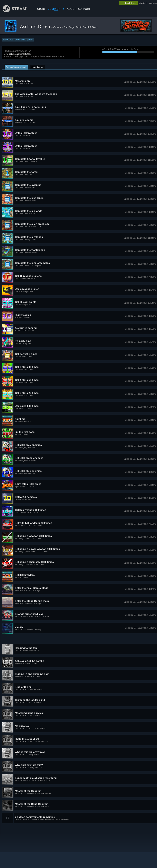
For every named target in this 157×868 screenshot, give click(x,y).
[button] (79, 82)
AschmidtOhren (36, 26)
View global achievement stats (17, 54)
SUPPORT (84, 9)
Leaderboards (37, 67)
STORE (41, 9)
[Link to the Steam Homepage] (17, 11)
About (71, 9)
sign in (142, 3)
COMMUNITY (56, 9)
